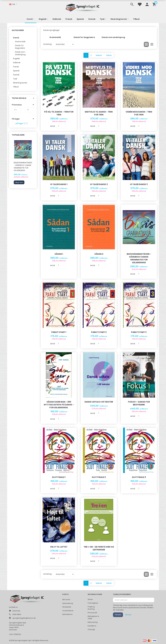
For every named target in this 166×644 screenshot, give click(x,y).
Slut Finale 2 (99, 477)
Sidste (109, 55)
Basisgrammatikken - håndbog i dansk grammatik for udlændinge (23, 167)
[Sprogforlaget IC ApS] (83, 7)
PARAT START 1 (59, 332)
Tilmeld (118, 615)
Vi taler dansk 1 (59, 184)
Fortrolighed (93, 603)
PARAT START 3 (139, 332)
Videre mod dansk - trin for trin (139, 113)
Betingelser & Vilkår (93, 617)
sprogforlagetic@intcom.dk (24, 618)
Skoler (90, 599)
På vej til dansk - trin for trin (59, 113)
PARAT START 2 (99, 332)
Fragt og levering (91, 608)
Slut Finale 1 (59, 477)
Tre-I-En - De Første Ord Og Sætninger (99, 548)
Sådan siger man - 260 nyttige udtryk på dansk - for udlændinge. (59, 405)
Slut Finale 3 (139, 477)
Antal (53, 126)
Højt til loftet (59, 547)
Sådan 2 (99, 254)
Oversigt (91, 629)
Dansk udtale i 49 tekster (99, 402)
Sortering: (48, 44)
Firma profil (92, 613)
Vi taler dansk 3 (139, 184)
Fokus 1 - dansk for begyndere (139, 403)
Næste (99, 55)
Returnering (93, 622)
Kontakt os (92, 626)
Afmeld (128, 615)
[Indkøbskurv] (155, 4)
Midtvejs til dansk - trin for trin (99, 113)
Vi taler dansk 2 (99, 184)
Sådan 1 (59, 254)
